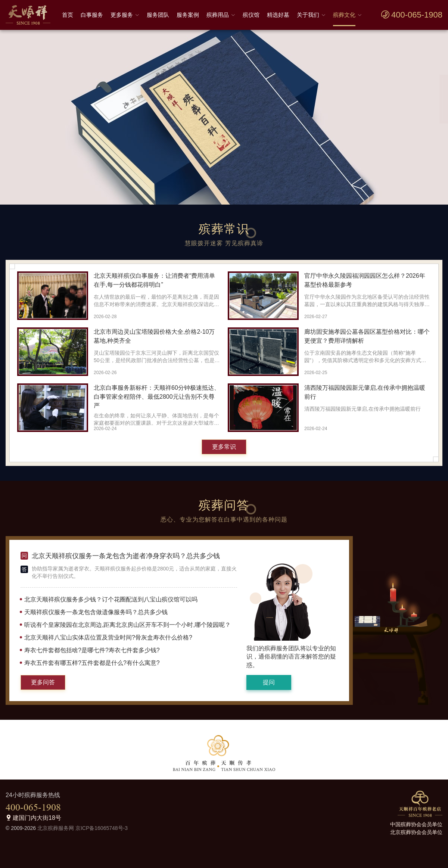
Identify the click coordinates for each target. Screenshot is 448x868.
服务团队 (158, 15)
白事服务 (92, 15)
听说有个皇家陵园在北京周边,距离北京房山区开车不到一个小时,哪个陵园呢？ (127, 625)
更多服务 (122, 15)
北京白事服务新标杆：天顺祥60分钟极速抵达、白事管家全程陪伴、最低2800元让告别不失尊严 (157, 397)
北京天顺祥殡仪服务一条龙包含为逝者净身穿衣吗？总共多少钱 (126, 556)
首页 (68, 15)
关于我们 (308, 15)
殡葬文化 (344, 15)
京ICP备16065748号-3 (102, 828)
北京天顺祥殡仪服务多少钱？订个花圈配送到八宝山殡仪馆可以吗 (111, 599)
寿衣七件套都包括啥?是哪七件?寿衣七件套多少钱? (92, 650)
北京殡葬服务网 (56, 828)
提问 (269, 682)
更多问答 (43, 682)
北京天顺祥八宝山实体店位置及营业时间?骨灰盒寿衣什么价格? (108, 637)
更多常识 (224, 447)
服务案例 (188, 15)
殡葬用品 (218, 15)
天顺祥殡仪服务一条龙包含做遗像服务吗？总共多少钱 (96, 612)
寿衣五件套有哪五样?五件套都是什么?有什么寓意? (92, 663)
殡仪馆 (251, 15)
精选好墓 (278, 15)
